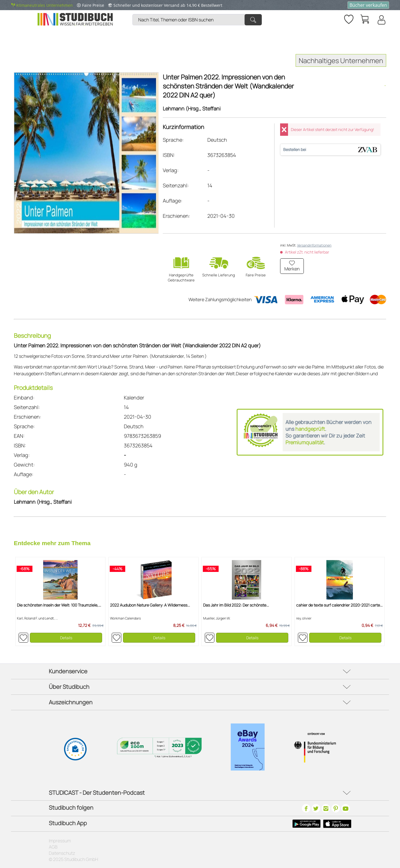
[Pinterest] (336, 808)
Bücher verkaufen (368, 5)
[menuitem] (198, 13)
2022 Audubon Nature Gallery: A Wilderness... (150, 605)
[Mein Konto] (381, 20)
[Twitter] (316, 808)
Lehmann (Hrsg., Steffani (192, 108)
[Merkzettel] (348, 18)
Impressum (60, 841)
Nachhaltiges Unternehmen (341, 60)
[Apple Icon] (337, 824)
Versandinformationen (314, 245)
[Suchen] (253, 20)
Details (66, 638)
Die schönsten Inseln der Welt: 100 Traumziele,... (59, 605)
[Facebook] (306, 808)
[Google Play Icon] (306, 824)
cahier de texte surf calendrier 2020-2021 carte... (339, 605)
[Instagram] (326, 808)
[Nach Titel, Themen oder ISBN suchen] (197, 20)
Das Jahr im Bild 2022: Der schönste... (236, 605)
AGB (53, 847)
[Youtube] (346, 808)
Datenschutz (62, 853)
